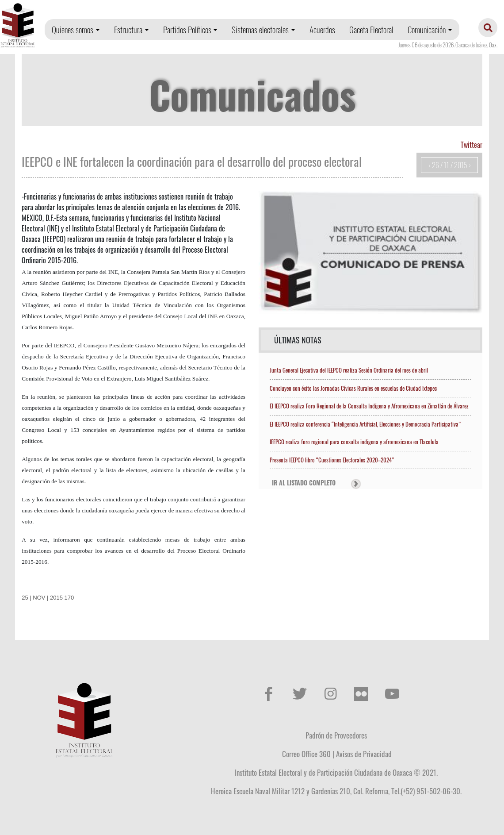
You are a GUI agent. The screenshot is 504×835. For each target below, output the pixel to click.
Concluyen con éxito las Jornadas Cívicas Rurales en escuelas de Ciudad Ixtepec (353, 388)
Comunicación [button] (427, 29)
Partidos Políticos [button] (187, 29)
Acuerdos (322, 29)
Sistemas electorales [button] (260, 29)
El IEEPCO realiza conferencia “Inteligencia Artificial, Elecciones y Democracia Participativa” (365, 424)
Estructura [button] (128, 29)
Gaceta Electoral (371, 29)
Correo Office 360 (306, 754)
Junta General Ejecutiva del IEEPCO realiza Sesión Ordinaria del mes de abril (349, 370)
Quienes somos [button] (73, 29)
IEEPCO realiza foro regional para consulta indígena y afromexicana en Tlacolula (354, 442)
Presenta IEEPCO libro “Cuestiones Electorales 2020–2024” (332, 460)
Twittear (472, 145)
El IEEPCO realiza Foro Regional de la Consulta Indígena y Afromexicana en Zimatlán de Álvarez (369, 406)
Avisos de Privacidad (364, 754)
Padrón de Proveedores (336, 735)
